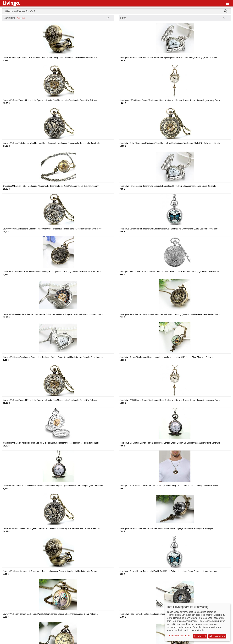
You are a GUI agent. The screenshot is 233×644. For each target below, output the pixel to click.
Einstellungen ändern (180, 636)
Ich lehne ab (200, 636)
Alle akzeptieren (217, 636)
